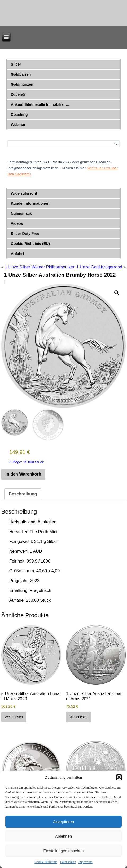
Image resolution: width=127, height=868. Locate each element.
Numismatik (21, 213)
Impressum (85, 862)
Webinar (18, 125)
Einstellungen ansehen (64, 851)
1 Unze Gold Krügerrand (99, 267)
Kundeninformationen (30, 203)
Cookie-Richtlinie (46, 862)
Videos (17, 223)
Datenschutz (68, 862)
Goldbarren (21, 74)
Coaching (19, 115)
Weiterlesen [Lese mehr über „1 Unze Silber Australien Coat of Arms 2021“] (78, 717)
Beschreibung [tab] (23, 494)
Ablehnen (63, 836)
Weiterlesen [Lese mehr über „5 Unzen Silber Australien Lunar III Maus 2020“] (14, 717)
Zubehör (18, 94)
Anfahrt (17, 254)
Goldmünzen (22, 84)
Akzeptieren (63, 822)
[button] (119, 777)
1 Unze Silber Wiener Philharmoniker (40, 267)
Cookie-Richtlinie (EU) (30, 244)
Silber (16, 64)
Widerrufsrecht (24, 193)
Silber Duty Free (25, 234)
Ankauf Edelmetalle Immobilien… (40, 104)
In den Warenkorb (23, 474)
